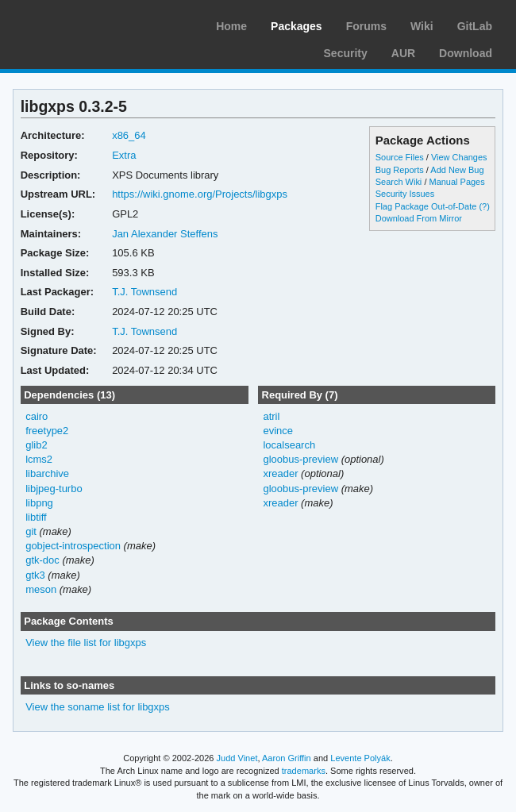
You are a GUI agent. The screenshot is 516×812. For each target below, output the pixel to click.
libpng (39, 503)
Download (466, 53)
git (31, 531)
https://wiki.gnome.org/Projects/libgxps (200, 194)
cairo (37, 416)
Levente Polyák (360, 758)
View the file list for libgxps (86, 643)
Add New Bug (457, 170)
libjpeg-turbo (54, 489)
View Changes (459, 157)
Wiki (422, 26)
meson (41, 589)
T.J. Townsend (144, 292)
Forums (366, 26)
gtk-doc (42, 560)
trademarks (304, 771)
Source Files (400, 157)
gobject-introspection (73, 546)
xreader (280, 473)
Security (346, 53)
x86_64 (129, 135)
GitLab (475, 26)
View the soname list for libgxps (98, 707)
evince (278, 431)
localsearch (289, 445)
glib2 (36, 445)
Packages (297, 26)
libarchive (47, 473)
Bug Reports (400, 170)
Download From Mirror (419, 218)
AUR (403, 53)
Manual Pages (456, 182)
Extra (124, 155)
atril (271, 416)
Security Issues (405, 194)
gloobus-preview (300, 459)
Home (231, 26)
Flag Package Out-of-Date (426, 206)
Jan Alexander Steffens (165, 234)
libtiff (36, 517)
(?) (484, 206)
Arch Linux (87, 24)
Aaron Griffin (287, 758)
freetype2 (47, 431)
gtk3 (35, 575)
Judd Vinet (237, 758)
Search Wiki (399, 182)
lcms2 (39, 459)
